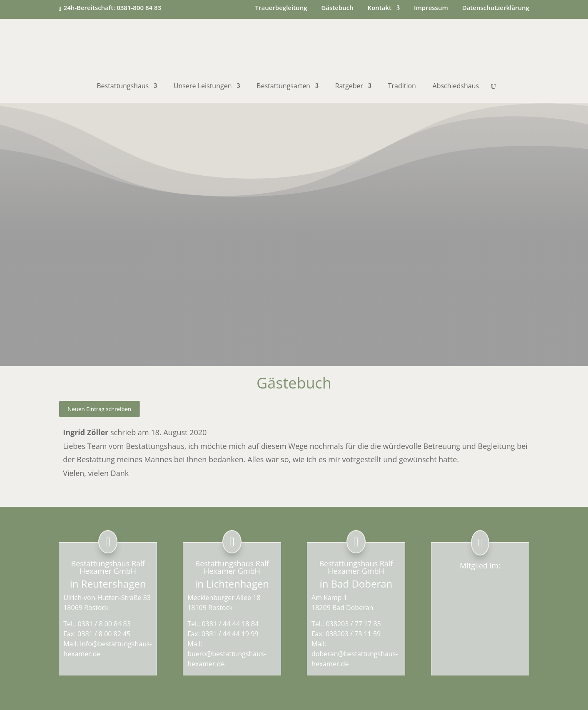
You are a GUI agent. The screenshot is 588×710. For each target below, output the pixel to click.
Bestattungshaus (123, 87)
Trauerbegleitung (281, 8)
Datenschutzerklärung (496, 8)
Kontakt (380, 8)
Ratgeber (349, 87)
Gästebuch (337, 8)
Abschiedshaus (456, 87)
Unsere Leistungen (203, 87)
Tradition (402, 87)
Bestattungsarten (283, 87)
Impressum (431, 8)
